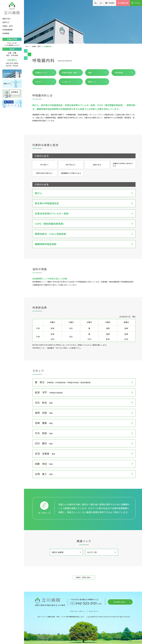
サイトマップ (93, 611)
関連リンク (92, 82)
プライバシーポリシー (78, 611)
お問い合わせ (121, 602)
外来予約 (11, 60)
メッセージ (66, 82)
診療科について (41, 73)
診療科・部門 (36, 46)
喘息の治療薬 (58, 552)
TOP (27, 46)
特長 (90, 73)
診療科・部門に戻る (83, 577)
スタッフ (39, 82)
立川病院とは (8, 74)
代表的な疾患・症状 (69, 73)
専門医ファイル (12, 104)
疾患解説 (12, 94)
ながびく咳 (92, 552)
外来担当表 (119, 73)
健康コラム (7, 84)
